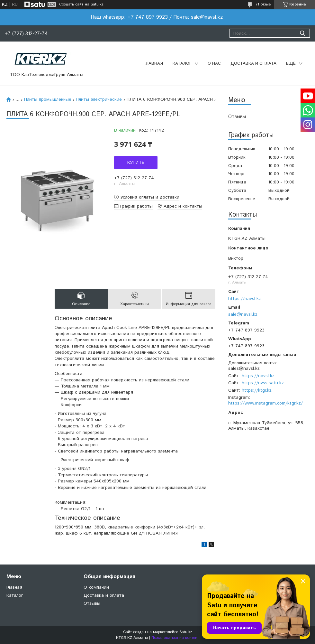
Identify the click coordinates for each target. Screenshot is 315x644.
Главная (153, 64)
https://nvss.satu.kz (263, 383)
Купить (136, 163)
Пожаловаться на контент (175, 638)
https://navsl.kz (245, 299)
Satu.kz (186, 632)
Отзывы (237, 117)
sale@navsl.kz (243, 314)
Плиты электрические (99, 99)
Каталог (182, 64)
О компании (96, 587)
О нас (214, 64)
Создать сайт (71, 5)
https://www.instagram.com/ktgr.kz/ (265, 403)
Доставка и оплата (253, 64)
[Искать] (302, 33)
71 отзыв (263, 4)
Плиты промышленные (48, 99)
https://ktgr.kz (257, 390)
